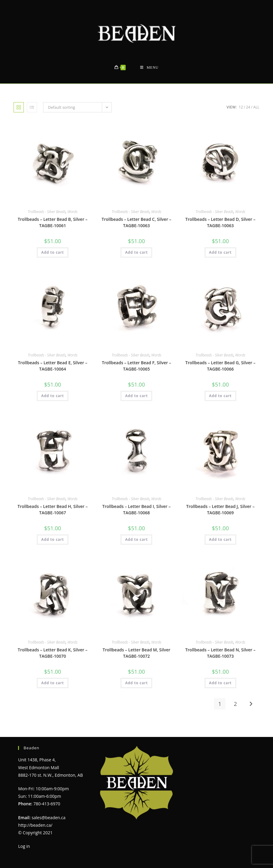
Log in (24, 846)
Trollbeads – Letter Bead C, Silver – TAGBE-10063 (136, 222)
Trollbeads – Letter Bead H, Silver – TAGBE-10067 (53, 509)
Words (72, 212)
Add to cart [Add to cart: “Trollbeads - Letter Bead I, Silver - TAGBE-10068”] (136, 539)
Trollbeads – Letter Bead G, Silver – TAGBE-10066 (220, 366)
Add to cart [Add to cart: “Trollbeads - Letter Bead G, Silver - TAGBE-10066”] (220, 396)
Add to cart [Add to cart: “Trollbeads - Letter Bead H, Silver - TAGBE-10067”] (53, 539)
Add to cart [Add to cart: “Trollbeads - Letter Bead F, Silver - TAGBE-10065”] (136, 396)
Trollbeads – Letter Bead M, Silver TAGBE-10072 (137, 653)
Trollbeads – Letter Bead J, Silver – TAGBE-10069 (220, 509)
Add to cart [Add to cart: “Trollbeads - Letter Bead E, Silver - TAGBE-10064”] (53, 396)
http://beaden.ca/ (35, 825)
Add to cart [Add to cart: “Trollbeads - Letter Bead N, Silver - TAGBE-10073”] (220, 683)
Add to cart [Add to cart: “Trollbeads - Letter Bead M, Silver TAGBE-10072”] (136, 683)
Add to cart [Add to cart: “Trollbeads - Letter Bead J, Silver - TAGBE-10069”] (220, 539)
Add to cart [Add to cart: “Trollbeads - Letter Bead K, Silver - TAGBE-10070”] (53, 683)
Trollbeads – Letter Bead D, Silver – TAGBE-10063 (220, 222)
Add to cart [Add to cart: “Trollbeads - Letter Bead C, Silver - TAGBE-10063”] (136, 252)
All (256, 107)
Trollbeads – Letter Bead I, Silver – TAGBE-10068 (137, 509)
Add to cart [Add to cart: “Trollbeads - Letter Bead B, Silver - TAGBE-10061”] (53, 252)
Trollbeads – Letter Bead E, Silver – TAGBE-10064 (52, 366)
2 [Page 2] (235, 704)
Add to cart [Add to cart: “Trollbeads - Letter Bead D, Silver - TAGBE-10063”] (220, 252)
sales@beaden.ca (49, 818)
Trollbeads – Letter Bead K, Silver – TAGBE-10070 (53, 653)
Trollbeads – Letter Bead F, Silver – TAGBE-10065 (136, 366)
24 (248, 107)
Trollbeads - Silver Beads (47, 212)
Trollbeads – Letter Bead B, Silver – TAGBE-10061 (53, 222)
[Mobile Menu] (149, 68)
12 (241, 107)
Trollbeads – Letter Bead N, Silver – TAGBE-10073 (220, 653)
